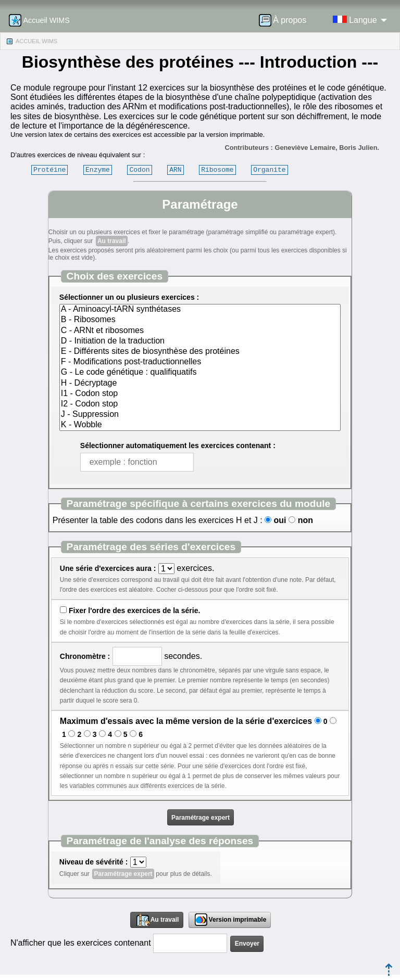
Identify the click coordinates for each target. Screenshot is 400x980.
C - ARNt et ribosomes (200, 331)
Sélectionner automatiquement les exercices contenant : (178, 446)
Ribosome (217, 170)
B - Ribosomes (200, 320)
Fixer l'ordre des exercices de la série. (134, 610)
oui (280, 520)
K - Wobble (200, 425)
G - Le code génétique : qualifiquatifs (200, 373)
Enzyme (98, 170)
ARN (175, 170)
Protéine (49, 170)
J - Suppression (200, 415)
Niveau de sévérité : (94, 862)
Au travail (112, 241)
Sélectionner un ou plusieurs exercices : (129, 297)
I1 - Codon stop (200, 394)
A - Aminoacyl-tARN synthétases (200, 310)
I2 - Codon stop (200, 404)
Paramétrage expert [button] (201, 818)
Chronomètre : (85, 656)
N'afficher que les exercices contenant (81, 943)
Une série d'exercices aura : (108, 568)
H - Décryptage (200, 384)
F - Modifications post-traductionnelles (200, 362)
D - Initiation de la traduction (200, 341)
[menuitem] (286, 20)
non (305, 520)
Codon (139, 170)
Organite (269, 170)
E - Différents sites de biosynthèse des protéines (200, 352)
